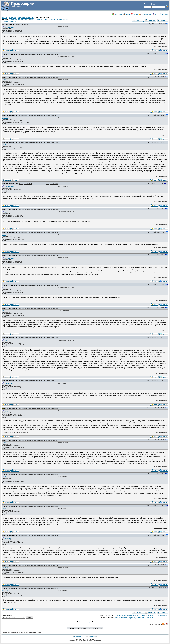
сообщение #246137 (26, 255)
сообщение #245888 (26, 116)
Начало (164, 14)
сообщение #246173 (26, 285)
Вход (155, 14)
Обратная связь (80, 636)
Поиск (127, 14)
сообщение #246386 (26, 381)
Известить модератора (161, 46)
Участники (117, 14)
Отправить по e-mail (9, 21)
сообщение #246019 (26, 143)
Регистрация (145, 14)
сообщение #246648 (26, 506)
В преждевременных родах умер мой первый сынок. (134, 618)
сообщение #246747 (26, 536)
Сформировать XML (155, 624)
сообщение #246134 (26, 233)
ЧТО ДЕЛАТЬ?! (10, 24)
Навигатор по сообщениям (58, 20)
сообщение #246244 (26, 338)
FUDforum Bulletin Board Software (92, 641)
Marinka (5, 591)
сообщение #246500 (26, 474)
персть (7, 340)
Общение (13, 18)
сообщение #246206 (26, 308)
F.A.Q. (135, 14)
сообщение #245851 (23, 24)
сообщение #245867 (26, 54)
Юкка (7, 411)
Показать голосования (38, 20)
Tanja (6, 57)
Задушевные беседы (26, 18)
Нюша (4, 80)
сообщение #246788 (26, 565)
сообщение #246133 (26, 209)
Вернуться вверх (85, 622)
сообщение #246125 (26, 184)
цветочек (5, 508)
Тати (6, 477)
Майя (4, 311)
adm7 (4, 145)
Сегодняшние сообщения (19, 20)
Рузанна (5, 118)
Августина (8, 538)
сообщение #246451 (26, 440)
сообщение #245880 (26, 77)
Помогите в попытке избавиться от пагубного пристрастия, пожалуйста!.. (141, 616)
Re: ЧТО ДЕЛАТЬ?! (12, 54)
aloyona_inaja (9, 27)
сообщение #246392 (26, 408)
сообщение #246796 (26, 588)
